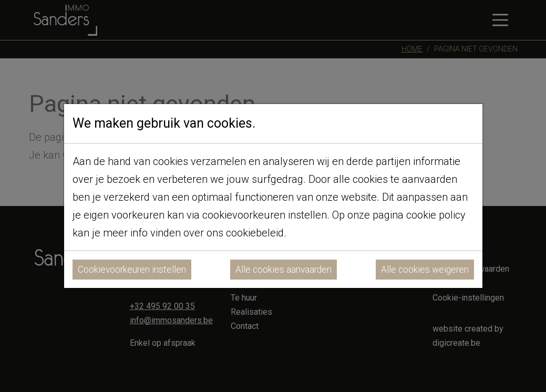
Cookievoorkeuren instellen (132, 270)
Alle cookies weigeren (425, 270)
